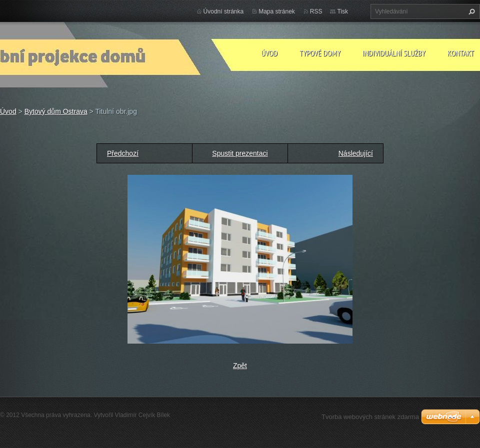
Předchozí (123, 153)
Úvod (269, 53)
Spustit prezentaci (240, 153)
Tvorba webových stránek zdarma (370, 417)
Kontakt (461, 53)
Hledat (470, 11)
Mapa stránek (277, 11)
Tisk (342, 11)
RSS (316, 11)
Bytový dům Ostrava (56, 111)
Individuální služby (394, 53)
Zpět (240, 366)
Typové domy (320, 53)
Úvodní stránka (224, 11)
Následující (356, 153)
